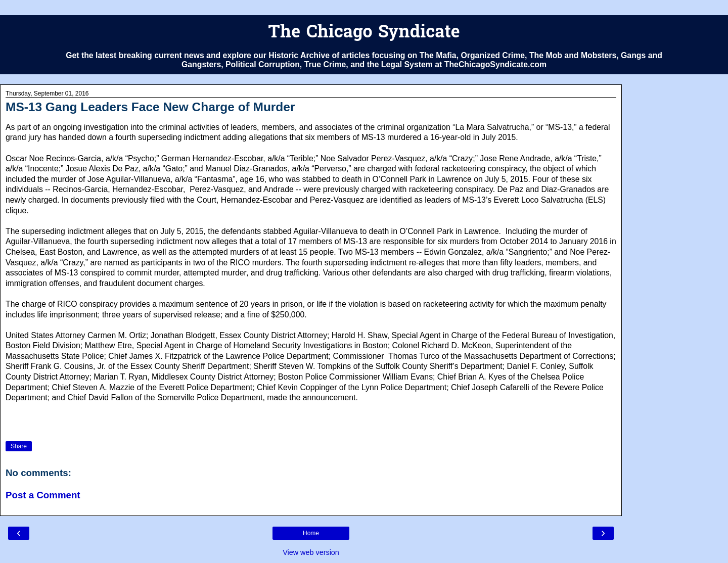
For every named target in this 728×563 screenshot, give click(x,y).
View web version (311, 552)
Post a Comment (43, 495)
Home (311, 533)
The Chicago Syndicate (364, 33)
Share (19, 446)
